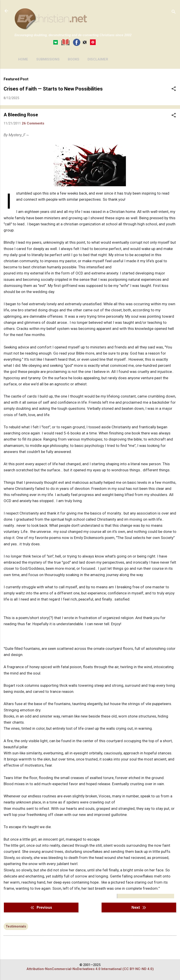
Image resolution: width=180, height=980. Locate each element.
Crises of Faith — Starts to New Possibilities (53, 89)
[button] (174, 89)
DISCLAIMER (98, 59)
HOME (23, 59)
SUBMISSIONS (48, 59)
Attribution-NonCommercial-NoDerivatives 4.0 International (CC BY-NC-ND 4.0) (90, 969)
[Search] (174, 12)
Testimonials (16, 926)
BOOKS (74, 59)
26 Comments (33, 123)
